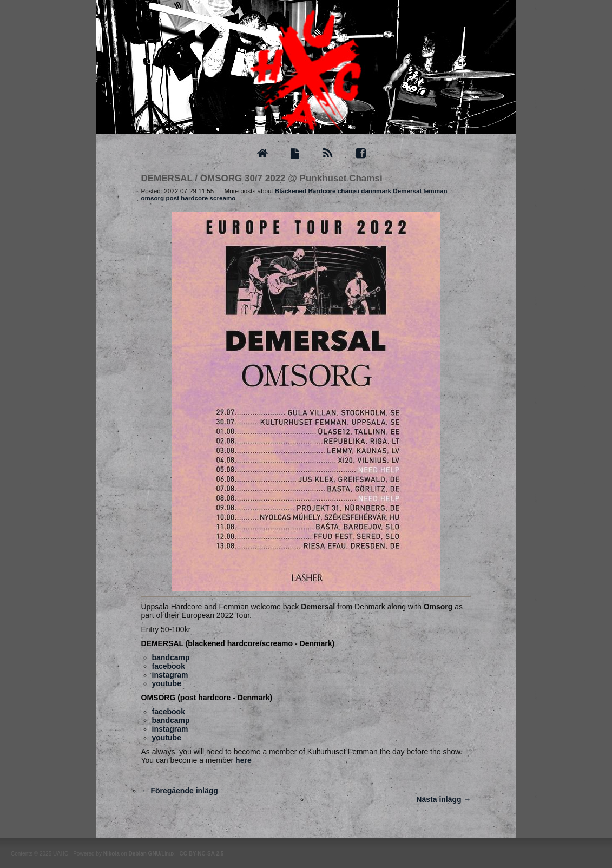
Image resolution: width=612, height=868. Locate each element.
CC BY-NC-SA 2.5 (201, 854)
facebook (169, 666)
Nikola (111, 854)
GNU (154, 854)
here (244, 760)
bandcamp (171, 657)
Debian (137, 854)
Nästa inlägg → (443, 799)
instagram (170, 675)
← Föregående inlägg (180, 791)
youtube (167, 683)
